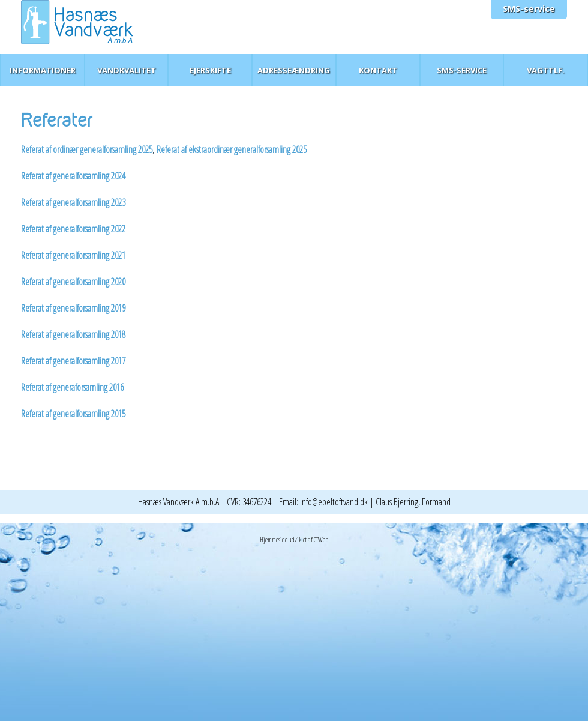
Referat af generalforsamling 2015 (73, 414)
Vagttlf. (546, 70)
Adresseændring (294, 70)
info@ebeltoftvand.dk (334, 502)
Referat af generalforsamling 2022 (73, 229)
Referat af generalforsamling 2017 (73, 361)
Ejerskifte (210, 70)
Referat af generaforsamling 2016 (72, 387)
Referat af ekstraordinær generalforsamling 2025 (232, 149)
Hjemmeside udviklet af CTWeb (294, 539)
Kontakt (378, 70)
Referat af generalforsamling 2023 (73, 202)
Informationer (43, 70)
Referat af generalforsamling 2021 (73, 255)
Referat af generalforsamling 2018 (73, 334)
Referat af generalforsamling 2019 (74, 308)
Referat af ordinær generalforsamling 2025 (87, 149)
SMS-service (529, 9)
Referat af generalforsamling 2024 (73, 176)
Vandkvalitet (127, 70)
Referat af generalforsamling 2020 (74, 282)
